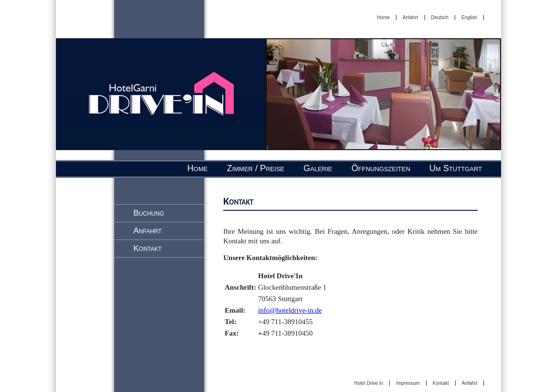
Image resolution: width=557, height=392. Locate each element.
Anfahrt (410, 17)
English (469, 17)
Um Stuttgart (456, 168)
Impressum (408, 383)
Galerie (318, 168)
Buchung (149, 213)
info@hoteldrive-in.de (290, 310)
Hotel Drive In (369, 383)
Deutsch (440, 17)
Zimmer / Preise (255, 168)
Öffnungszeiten (381, 168)
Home (384, 17)
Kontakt (147, 248)
